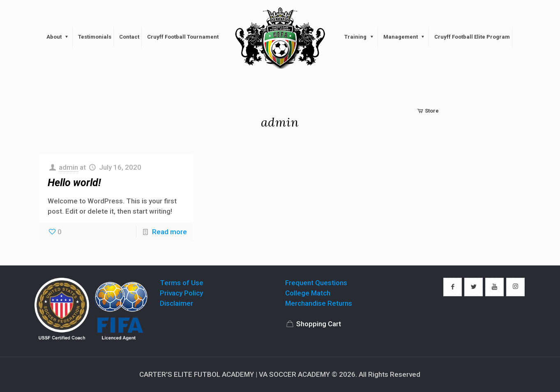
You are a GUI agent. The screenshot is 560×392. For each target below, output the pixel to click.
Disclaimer (176, 303)
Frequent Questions (316, 283)
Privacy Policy (181, 293)
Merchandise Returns (319, 303)
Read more (169, 232)
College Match (308, 293)
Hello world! (74, 183)
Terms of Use (182, 283)
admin (68, 167)
